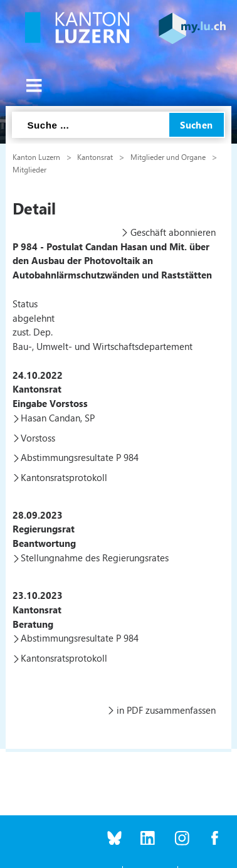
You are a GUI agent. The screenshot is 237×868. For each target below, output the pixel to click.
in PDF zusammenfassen (166, 710)
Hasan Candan (50, 418)
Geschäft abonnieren (173, 232)
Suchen (197, 125)
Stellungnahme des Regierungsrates (95, 558)
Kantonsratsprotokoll (64, 477)
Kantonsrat (95, 157)
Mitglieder (29, 169)
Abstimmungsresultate (67, 457)
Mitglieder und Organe (168, 157)
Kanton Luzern (36, 157)
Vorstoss (38, 438)
